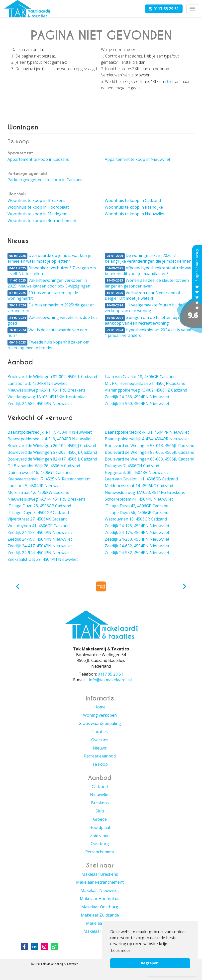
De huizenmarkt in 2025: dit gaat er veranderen (51, 308)
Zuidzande (100, 836)
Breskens (100, 803)
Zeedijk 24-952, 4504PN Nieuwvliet (137, 553)
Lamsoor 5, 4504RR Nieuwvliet (36, 486)
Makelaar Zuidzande (100, 915)
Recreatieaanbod (100, 756)
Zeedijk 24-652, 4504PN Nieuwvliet (137, 546)
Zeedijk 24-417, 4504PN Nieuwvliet (40, 546)
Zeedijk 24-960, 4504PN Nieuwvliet (137, 404)
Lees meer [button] (121, 950)
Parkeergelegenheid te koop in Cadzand (45, 180)
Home (100, 707)
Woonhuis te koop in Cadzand (133, 200)
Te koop (100, 764)
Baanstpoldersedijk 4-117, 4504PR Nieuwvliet (50, 432)
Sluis (100, 811)
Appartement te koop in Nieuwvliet (138, 159)
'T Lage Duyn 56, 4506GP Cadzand (137, 513)
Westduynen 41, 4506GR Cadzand (39, 526)
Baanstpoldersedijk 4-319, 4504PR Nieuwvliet (50, 439)
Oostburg (100, 844)
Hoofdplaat (100, 827)
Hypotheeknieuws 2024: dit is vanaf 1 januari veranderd (148, 333)
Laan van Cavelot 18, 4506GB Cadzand (140, 377)
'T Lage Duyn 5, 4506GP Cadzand (38, 513)
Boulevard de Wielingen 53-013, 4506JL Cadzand (150, 446)
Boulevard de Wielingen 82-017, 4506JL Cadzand (52, 459)
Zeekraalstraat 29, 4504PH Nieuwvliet (43, 559)
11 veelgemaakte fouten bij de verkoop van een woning (143, 308)
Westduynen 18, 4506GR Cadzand (136, 519)
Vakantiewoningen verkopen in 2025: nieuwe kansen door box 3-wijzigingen (49, 283)
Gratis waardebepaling (100, 723)
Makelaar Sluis (100, 923)
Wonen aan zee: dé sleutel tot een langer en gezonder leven (147, 283)
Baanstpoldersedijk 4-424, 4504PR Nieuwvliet (147, 439)
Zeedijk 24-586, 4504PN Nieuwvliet (40, 404)
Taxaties (100, 732)
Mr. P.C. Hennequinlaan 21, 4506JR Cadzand (145, 383)
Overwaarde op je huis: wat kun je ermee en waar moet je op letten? (49, 258)
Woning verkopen (100, 715)
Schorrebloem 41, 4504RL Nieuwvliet (139, 499)
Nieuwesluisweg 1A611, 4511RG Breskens (46, 390)
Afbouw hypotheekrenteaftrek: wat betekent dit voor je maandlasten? (148, 271)
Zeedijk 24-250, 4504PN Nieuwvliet (137, 539)
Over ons (100, 740)
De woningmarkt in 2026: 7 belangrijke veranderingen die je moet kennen (148, 258)
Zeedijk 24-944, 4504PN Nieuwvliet (40, 553)
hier (170, 81)
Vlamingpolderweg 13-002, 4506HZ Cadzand (146, 390)
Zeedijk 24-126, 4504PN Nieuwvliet (137, 526)
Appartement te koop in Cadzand (38, 159)
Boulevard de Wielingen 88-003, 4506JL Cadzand (150, 459)
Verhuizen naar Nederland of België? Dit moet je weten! (143, 296)
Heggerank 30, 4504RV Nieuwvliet (136, 472)
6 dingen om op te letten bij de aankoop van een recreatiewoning (144, 320)
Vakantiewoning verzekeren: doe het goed (52, 320)
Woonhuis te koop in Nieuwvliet (135, 214)
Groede (100, 819)
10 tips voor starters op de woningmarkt (43, 296)
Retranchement (100, 852)
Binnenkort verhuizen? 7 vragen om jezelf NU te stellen (52, 271)
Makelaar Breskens (100, 874)
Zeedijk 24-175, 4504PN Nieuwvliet (137, 532)
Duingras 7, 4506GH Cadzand (132, 466)
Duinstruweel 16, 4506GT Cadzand (40, 472)
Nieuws (100, 748)
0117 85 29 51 (164, 9)
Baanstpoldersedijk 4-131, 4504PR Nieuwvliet (147, 432)
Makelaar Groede (100, 931)
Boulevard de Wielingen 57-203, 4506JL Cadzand (52, 452)
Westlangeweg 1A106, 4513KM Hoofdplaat (47, 397)
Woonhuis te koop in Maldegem (37, 214)
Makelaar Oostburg (100, 907)
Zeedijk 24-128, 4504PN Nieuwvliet (40, 532)
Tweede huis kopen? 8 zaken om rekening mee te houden (48, 345)
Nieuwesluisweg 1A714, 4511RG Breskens (46, 499)
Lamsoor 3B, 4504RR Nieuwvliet (37, 383)
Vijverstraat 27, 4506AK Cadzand (38, 519)
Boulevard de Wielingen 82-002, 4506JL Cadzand (52, 377)
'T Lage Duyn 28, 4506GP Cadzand (39, 506)
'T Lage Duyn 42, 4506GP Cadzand (137, 506)
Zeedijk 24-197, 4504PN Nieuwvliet (40, 539)
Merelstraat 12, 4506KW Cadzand (38, 492)
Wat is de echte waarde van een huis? (47, 333)
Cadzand (100, 787)
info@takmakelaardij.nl (110, 680)
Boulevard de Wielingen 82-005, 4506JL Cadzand (150, 452)
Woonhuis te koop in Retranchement (42, 221)
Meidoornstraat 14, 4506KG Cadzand (139, 486)
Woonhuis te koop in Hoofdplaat (38, 207)
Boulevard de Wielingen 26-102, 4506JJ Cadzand (52, 446)
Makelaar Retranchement (100, 882)
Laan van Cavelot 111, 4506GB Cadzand (141, 479)
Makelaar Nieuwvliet (100, 890)
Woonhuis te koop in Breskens (36, 200)
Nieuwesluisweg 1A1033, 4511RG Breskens (145, 492)
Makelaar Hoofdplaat (100, 899)
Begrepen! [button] (150, 963)
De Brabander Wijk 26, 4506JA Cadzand (44, 466)
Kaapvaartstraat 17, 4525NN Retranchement (49, 479)
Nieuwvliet (100, 795)
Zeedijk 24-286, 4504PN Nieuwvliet (137, 397)
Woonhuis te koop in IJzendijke (134, 207)
